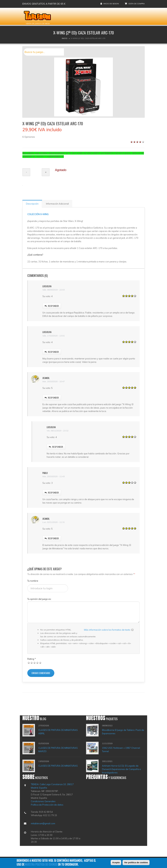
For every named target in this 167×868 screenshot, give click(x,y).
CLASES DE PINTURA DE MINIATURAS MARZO (58, 750)
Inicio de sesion (111, 4)
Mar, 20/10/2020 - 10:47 (54, 381)
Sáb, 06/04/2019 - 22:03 (54, 290)
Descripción (32, 204)
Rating (32, 659)
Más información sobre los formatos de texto (107, 630)
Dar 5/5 (40, 663)
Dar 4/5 (37, 663)
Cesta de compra (136, 4)
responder (52, 306)
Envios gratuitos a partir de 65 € (44, 4)
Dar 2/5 (32, 663)
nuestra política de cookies (41, 865)
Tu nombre (33, 581)
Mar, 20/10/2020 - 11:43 (54, 476)
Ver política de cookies (136, 863)
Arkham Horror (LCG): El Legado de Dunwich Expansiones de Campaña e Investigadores (121, 769)
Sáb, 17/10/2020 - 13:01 (54, 336)
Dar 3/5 (35, 663)
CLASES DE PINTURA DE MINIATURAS (58, 766)
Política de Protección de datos (47, 805)
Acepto (116, 863)
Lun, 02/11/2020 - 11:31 (54, 522)
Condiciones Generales (43, 801)
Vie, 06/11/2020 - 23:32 (58, 431)
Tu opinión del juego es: (39, 599)
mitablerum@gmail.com (43, 823)
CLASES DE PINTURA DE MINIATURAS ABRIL (58, 732)
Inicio (65, 38)
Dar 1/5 (29, 663)
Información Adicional (57, 204)
